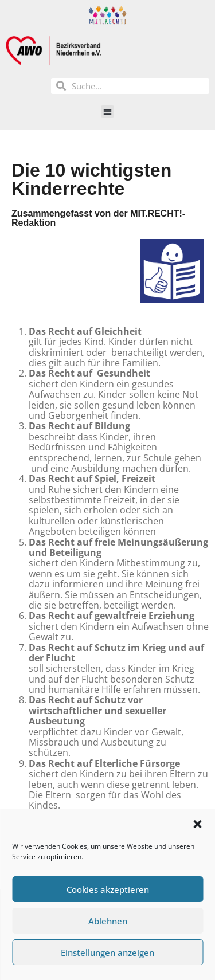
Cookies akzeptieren (108, 889)
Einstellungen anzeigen (107, 952)
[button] (197, 824)
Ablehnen (108, 921)
